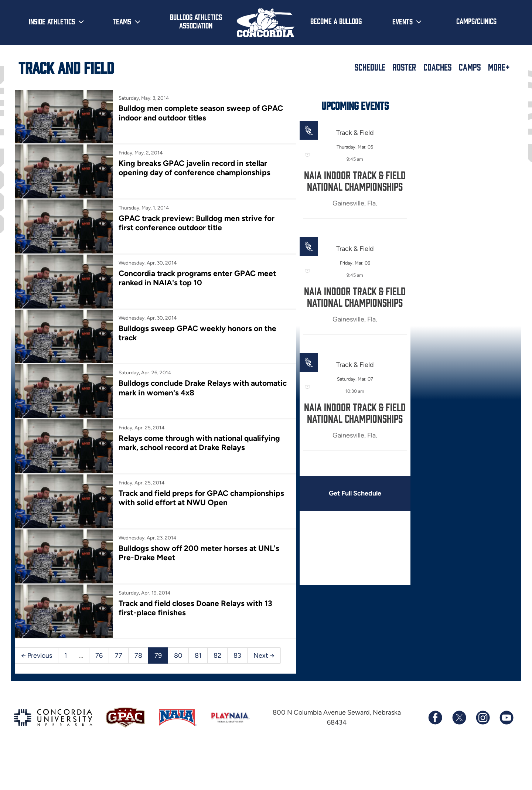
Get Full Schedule (350, 493)
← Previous (37, 646)
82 (217, 646)
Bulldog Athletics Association (196, 21)
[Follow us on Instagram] (482, 708)
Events (403, 21)
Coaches (437, 67)
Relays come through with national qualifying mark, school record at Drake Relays (198, 437)
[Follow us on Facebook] (435, 708)
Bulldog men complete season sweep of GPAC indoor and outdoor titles (199, 113)
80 (178, 646)
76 (99, 646)
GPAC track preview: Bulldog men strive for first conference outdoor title (195, 221)
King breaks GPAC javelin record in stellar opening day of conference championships (193, 167)
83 (237, 646)
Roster (404, 67)
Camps (470, 67)
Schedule (370, 67)
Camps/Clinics (476, 21)
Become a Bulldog (336, 21)
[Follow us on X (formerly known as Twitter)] (459, 708)
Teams (122, 21)
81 (198, 646)
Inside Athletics (52, 21)
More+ (499, 67)
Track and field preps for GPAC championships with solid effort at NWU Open (200, 491)
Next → (264, 646)
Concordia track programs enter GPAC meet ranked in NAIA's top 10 (196, 275)
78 (138, 646)
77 (119, 646)
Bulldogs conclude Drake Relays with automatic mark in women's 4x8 (183, 383)
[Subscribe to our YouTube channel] (506, 708)
